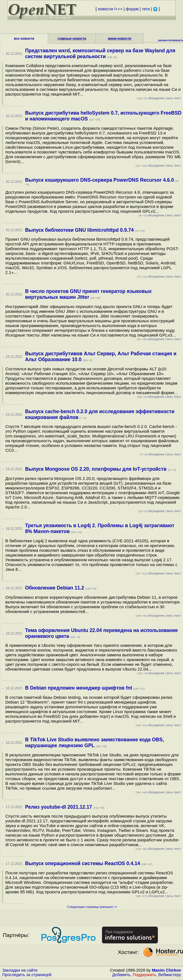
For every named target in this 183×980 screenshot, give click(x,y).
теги (146, 9)
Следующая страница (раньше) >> (92, 907)
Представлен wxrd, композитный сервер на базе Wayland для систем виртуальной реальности (100, 54)
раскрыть (164, 40)
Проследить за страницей (27, 975)
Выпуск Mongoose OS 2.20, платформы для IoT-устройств (97, 469)
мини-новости (120, 39)
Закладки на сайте (20, 970)
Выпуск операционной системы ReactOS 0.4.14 (83, 863)
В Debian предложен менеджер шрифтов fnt (79, 688)
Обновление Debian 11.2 (55, 588)
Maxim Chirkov (167, 970)
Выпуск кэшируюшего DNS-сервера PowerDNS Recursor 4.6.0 (100, 180)
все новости (24, 39)
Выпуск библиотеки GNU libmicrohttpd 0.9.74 (79, 230)
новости (105, 9)
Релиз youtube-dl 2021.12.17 (59, 807)
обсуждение (151, 98)
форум (132, 9)
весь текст (174, 98)
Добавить (121, 975)
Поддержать (144, 975)
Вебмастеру (170, 975)
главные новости (72, 39)
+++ (119, 9)
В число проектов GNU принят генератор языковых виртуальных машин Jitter (88, 294)
